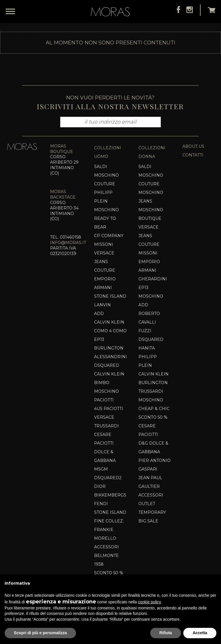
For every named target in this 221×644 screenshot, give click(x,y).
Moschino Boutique (151, 214)
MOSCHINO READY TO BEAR (106, 218)
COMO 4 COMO (110, 331)
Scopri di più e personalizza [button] (40, 633)
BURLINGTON (109, 348)
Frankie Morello (105, 534)
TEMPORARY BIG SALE (152, 517)
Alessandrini (110, 357)
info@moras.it (68, 243)
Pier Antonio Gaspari (155, 465)
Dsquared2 (108, 478)
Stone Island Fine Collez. (110, 517)
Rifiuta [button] (166, 633)
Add (99, 313)
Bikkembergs (110, 495)
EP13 (99, 339)
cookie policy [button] (149, 602)
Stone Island (110, 296)
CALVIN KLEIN (109, 322)
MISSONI (104, 244)
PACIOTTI (104, 400)
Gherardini (153, 279)
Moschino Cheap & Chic (154, 404)
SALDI (101, 167)
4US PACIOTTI (109, 409)
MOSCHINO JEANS (151, 197)
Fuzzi (145, 331)
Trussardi (151, 391)
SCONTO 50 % (109, 573)
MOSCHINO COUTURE (151, 180)
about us (193, 146)
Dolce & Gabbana (105, 456)
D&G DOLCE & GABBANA (153, 447)
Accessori (106, 547)
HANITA (147, 348)
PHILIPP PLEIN (103, 197)
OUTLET (147, 504)
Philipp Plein (148, 361)
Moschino (106, 391)
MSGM (101, 469)
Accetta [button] (200, 633)
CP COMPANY (109, 236)
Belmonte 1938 (106, 560)
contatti (193, 155)
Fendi (101, 504)
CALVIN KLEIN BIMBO (109, 378)
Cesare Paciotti (104, 439)
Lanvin (102, 305)
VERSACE (104, 417)
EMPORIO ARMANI (105, 283)
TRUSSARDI (106, 426)
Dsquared (107, 365)
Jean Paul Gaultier (150, 482)
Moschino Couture (106, 180)
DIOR (100, 486)
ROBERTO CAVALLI (149, 318)
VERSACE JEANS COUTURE (105, 262)
